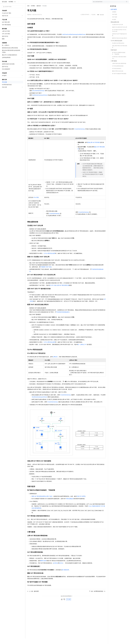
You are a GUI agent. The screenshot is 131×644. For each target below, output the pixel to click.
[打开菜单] (3, 3)
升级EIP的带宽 (81, 502)
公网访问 (55, 362)
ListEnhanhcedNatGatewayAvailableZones (74, 40)
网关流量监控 (70, 504)
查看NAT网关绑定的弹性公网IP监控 (42, 502)
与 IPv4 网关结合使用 (49, 259)
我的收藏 (102, 20)
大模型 (17, 3)
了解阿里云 (56, 3)
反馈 (69, 605)
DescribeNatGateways (38, 96)
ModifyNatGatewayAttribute (40, 100)
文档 (108, 3)
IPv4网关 (36, 203)
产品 (22, 3)
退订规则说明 (65, 575)
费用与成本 (43, 566)
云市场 (41, 3)
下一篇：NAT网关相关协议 (97, 597)
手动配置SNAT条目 (46, 272)
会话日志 (56, 568)
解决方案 (27, 3)
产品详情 (93, 20)
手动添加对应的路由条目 (63, 317)
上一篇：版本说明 (33, 597)
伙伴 (46, 3)
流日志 (61, 568)
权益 (32, 3)
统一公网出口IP (82, 350)
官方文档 (4, 7)
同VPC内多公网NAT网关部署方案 (59, 291)
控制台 (116, 3)
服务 (50, 3)
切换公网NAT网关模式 (94, 148)
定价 (36, 3)
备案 (112, 3)
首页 (28, 11)
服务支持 (39, 11)
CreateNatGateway (80, 134)
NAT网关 (11, 7)
